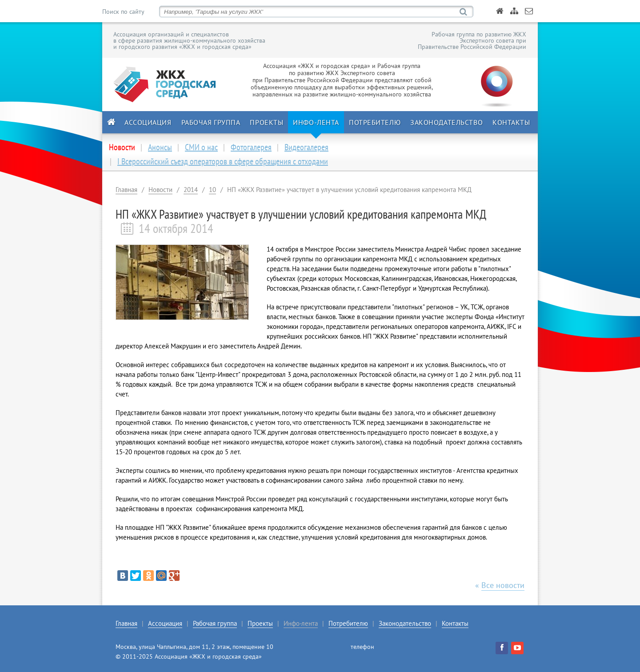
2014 (191, 190)
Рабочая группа (211, 122)
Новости (160, 190)
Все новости (503, 585)
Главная (126, 190)
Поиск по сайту (123, 12)
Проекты (266, 122)
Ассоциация (148, 122)
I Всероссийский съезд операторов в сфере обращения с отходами (223, 161)
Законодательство (446, 122)
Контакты (511, 122)
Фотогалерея (251, 147)
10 (212, 190)
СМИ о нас (201, 147)
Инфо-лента (316, 122)
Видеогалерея (306, 147)
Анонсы (160, 147)
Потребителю (375, 122)
